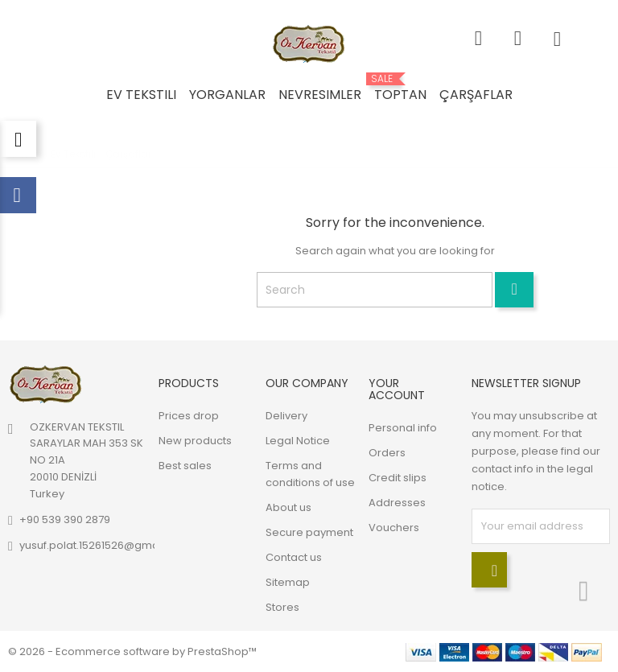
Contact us (294, 557)
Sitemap (288, 582)
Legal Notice (298, 441)
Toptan (400, 89)
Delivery (286, 416)
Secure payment (309, 532)
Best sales (185, 466)
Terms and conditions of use (310, 474)
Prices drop (189, 416)
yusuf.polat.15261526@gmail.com (105, 545)
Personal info (403, 428)
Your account (397, 389)
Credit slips (398, 478)
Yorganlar (227, 95)
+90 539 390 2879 (65, 519)
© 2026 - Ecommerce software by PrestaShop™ (132, 651)
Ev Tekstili (141, 95)
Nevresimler (320, 95)
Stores (282, 607)
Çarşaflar (476, 95)
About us (288, 507)
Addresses (397, 503)
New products (195, 441)
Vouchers (394, 528)
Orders (387, 453)
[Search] (375, 290)
